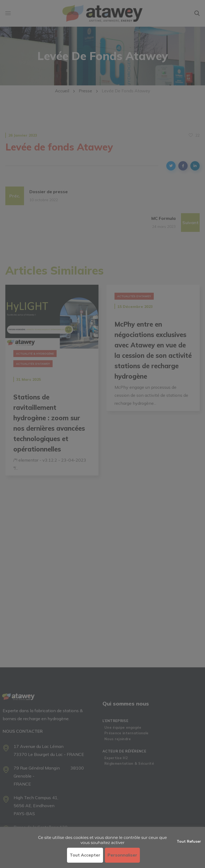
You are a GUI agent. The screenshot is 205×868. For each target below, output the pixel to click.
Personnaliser (122, 855)
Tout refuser (189, 841)
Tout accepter (85, 855)
